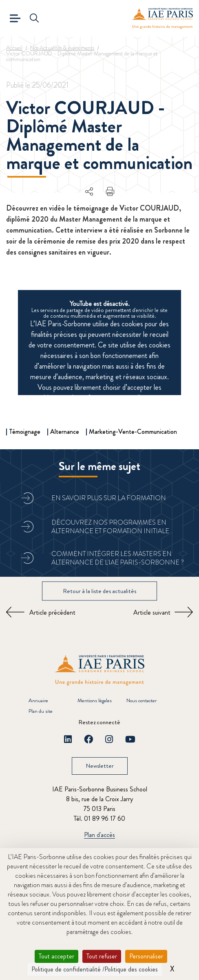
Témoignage (25, 432)
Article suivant (152, 612)
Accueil (14, 48)
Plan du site (41, 711)
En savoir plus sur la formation (109, 498)
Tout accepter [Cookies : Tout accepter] (56, 956)
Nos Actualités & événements (62, 48)
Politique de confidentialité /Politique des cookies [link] (95, 969)
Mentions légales (95, 700)
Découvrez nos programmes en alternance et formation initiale (110, 527)
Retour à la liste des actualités (99, 591)
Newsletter (100, 766)
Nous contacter (142, 700)
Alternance (65, 432)
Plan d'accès (99, 835)
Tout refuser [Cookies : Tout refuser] (102, 956)
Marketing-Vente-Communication (133, 432)
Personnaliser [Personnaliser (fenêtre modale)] (146, 956)
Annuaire (38, 700)
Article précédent (52, 612)
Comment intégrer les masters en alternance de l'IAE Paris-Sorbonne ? (118, 558)
